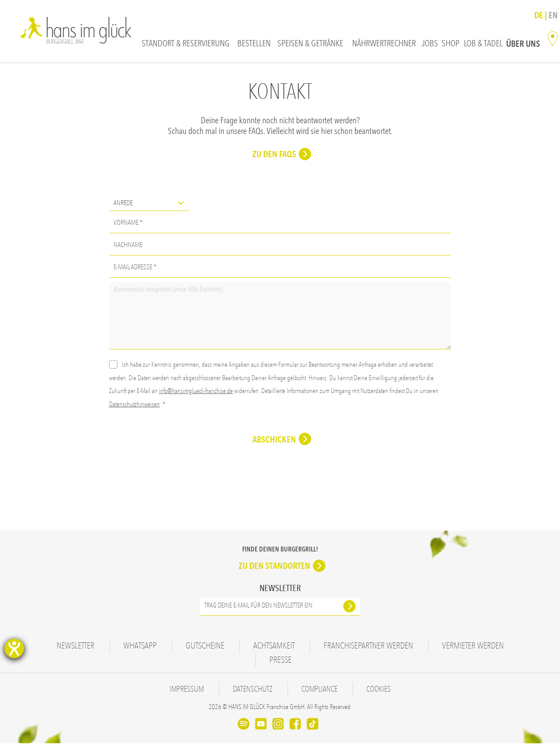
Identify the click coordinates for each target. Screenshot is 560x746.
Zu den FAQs (274, 157)
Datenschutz (251, 692)
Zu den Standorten (274, 569)
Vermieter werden (473, 649)
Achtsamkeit (274, 649)
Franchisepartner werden (368, 649)
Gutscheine (205, 649)
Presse (280, 663)
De (540, 15)
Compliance (322, 692)
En (553, 15)
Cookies (384, 692)
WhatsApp (140, 649)
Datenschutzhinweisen (134, 407)
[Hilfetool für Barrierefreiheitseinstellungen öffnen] (14, 649)
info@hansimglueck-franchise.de (196, 394)
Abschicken (274, 442)
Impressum (182, 692)
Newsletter (75, 649)
